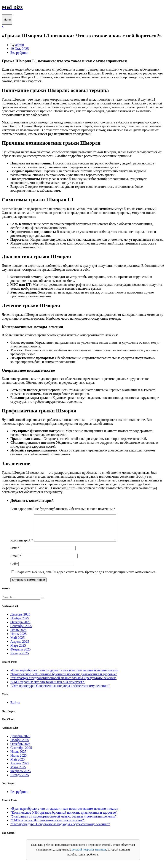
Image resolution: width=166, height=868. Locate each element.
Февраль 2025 (21, 654)
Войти (15, 708)
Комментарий (22, 545)
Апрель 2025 (20, 647)
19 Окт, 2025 (20, 49)
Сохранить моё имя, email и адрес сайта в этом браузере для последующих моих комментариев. (86, 577)
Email (16, 561)
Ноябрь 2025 (20, 623)
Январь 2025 (20, 658)
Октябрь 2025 (20, 627)
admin (20, 45)
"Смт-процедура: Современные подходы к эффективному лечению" (60, 691)
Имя (15, 553)
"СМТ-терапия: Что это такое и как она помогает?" (48, 687)
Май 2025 (18, 643)
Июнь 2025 (18, 639)
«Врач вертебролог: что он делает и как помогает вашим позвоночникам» (64, 675)
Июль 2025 (18, 635)
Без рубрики (19, 53)
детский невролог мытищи (89, 855)
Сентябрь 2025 (21, 631)
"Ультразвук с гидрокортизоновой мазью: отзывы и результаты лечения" (63, 683)
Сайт (14, 569)
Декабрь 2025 (20, 619)
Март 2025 (18, 651)
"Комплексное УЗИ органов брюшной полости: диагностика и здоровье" (64, 679)
